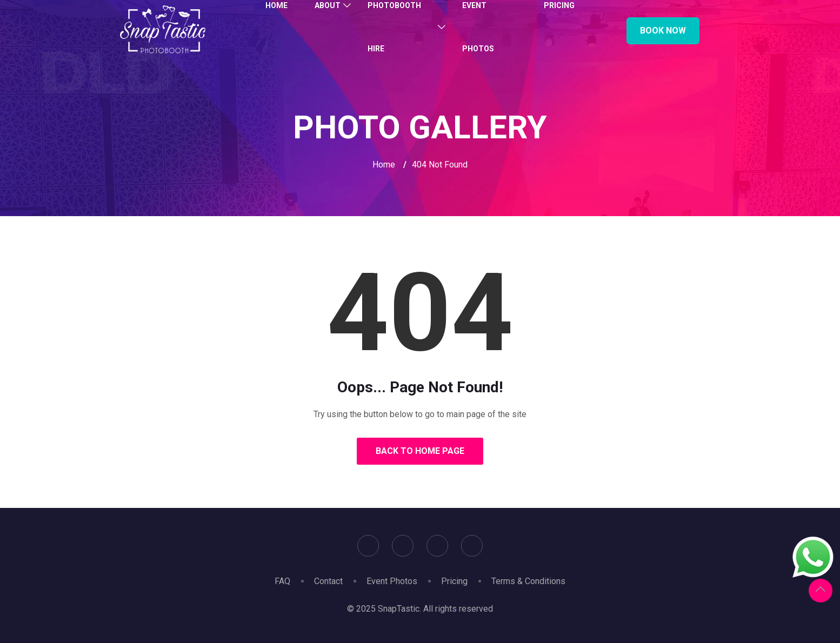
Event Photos (392, 581)
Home (384, 165)
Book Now (663, 31)
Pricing (454, 581)
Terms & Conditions (528, 581)
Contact (328, 581)
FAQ (282, 581)
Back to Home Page (420, 451)
